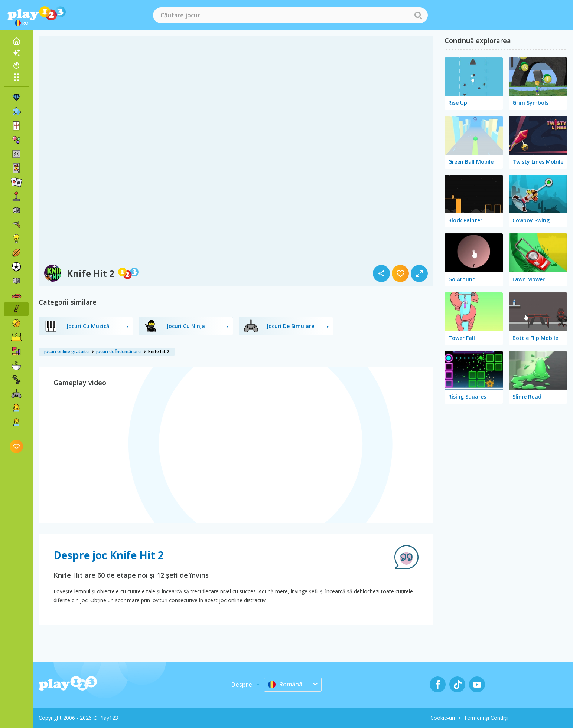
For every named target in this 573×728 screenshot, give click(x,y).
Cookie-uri (443, 718)
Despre (242, 685)
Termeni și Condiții (486, 718)
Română (285, 684)
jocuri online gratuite (66, 352)
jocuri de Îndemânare (118, 352)
